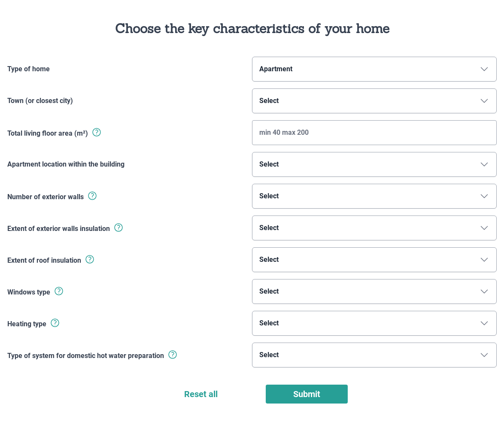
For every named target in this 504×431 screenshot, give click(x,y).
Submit (307, 394)
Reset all (201, 394)
